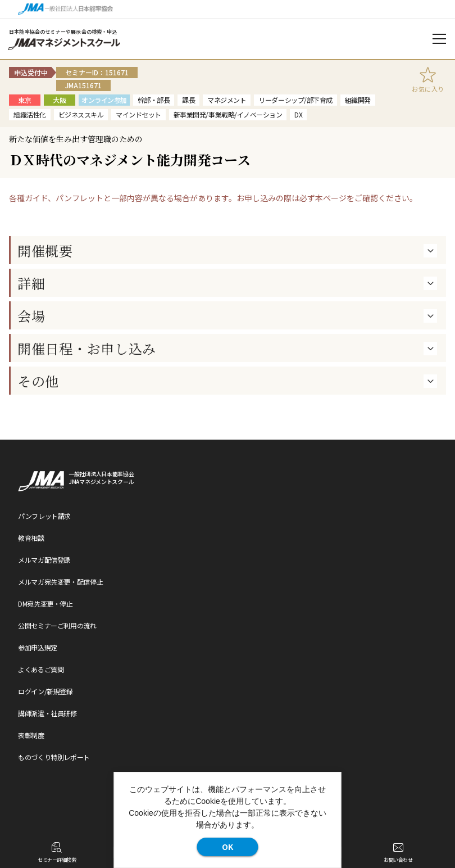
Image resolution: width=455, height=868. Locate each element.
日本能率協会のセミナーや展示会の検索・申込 (63, 32)
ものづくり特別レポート (54, 757)
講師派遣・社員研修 (47, 713)
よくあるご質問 (41, 669)
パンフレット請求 (44, 516)
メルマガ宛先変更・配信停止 (60, 582)
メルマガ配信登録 (44, 560)
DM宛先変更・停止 (46, 603)
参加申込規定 (38, 647)
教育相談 (31, 538)
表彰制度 (31, 735)
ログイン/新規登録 (46, 691)
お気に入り (428, 89)
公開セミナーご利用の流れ (57, 625)
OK (228, 847)
